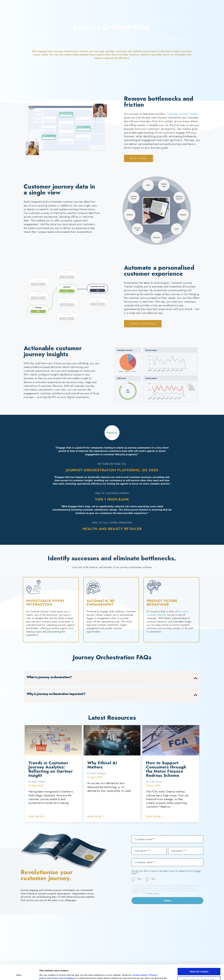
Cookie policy (140, 960)
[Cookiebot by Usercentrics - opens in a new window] (19, 974)
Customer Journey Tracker (182, 114)
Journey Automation (143, 324)
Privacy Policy (153, 893)
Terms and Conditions (63, 963)
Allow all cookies (199, 956)
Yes (139, 879)
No (153, 879)
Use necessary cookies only (199, 965)
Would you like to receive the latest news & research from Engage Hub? (166, 872)
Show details (46, 974)
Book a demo (139, 158)
